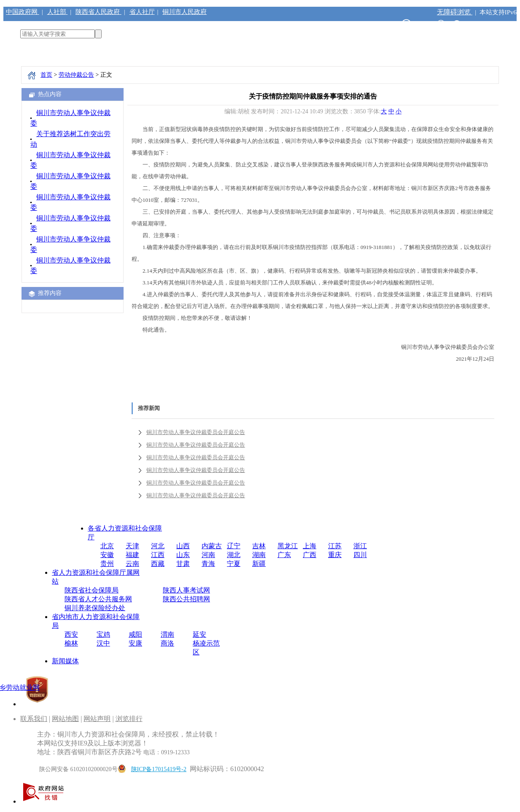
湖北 (234, 555)
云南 (132, 564)
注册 (478, 25)
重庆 (335, 555)
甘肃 (183, 564)
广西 (310, 555)
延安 (199, 634)
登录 (500, 25)
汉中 (103, 643)
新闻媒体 (65, 661)
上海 (310, 546)
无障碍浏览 (455, 12)
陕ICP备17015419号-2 (159, 769)
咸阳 (135, 634)
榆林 (71, 643)
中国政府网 (23, 12)
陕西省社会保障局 (92, 590)
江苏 (335, 546)
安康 (135, 643)
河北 (158, 546)
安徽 (107, 555)
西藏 (158, 564)
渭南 (167, 634)
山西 (183, 546)
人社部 (58, 12)
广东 (284, 555)
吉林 (259, 546)
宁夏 (234, 564)
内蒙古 (212, 546)
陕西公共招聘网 (186, 599)
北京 (107, 546)
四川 (360, 555)
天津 (132, 546)
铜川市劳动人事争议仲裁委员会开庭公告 (196, 432)
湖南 (259, 555)
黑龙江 (288, 546)
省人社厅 (142, 12)
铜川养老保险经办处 (95, 608)
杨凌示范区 (206, 648)
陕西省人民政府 (98, 12)
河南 (208, 555)
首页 (46, 75)
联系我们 (34, 719)
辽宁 (234, 546)
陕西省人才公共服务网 (98, 599)
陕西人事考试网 (186, 590)
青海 (208, 564)
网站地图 (65, 719)
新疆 (259, 564)
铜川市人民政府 (185, 12)
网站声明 (97, 719)
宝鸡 (103, 634)
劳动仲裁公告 (76, 75)
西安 (71, 634)
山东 (183, 555)
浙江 (360, 546)
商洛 (167, 643)
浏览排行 (129, 719)
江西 (158, 555)
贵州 (107, 564)
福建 (132, 555)
